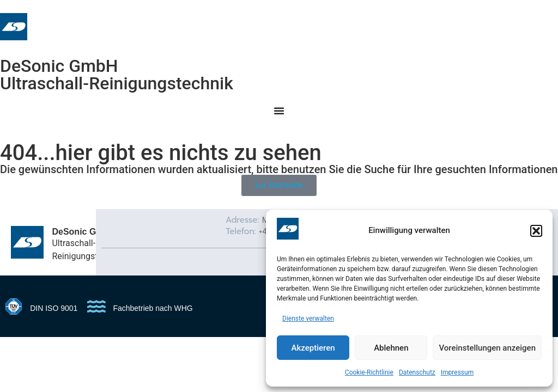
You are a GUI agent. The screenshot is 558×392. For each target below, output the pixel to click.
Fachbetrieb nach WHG (153, 308)
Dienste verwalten (308, 318)
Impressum (457, 372)
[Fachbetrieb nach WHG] (96, 307)
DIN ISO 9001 (54, 308)
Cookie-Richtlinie (369, 372)
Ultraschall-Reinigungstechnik (117, 83)
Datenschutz (417, 372)
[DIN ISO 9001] (14, 307)
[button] (536, 231)
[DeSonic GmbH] (27, 242)
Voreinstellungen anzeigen (487, 348)
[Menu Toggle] (279, 111)
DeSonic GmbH (59, 66)
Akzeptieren (313, 348)
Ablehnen (391, 348)
